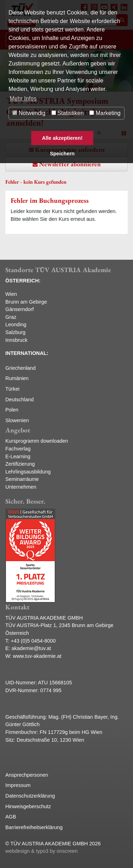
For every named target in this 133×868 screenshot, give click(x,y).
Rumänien (17, 378)
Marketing (105, 113)
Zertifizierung (20, 464)
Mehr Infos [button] (23, 99)
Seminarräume (22, 479)
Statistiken (68, 113)
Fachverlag (18, 449)
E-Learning (18, 456)
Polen (12, 410)
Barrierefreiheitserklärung (34, 827)
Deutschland (20, 399)
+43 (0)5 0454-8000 (33, 641)
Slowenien (17, 420)
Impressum (18, 785)
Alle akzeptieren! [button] (62, 138)
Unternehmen (21, 487)
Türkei (12, 389)
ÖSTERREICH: (23, 281)
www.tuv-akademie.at (37, 656)
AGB (11, 817)
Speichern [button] (62, 154)
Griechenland (21, 368)
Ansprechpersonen (27, 775)
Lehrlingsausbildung (28, 472)
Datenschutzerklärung (30, 796)
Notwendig (29, 113)
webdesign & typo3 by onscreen (41, 851)
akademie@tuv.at (31, 648)
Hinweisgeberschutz (28, 806)
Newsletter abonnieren (70, 164)
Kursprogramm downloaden (37, 441)
